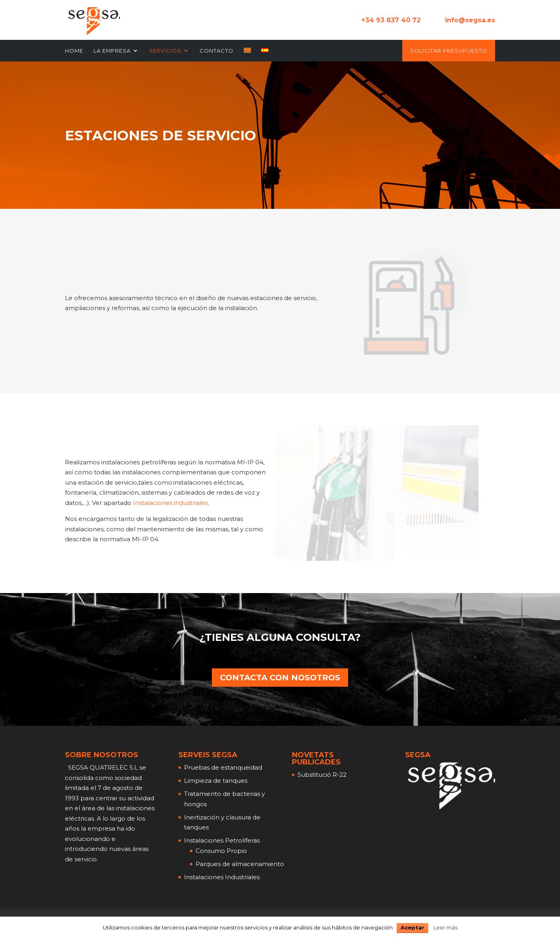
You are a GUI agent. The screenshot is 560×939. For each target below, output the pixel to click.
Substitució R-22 (322, 775)
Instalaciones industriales (170, 503)
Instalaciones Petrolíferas (222, 840)
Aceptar (412, 927)
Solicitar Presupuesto (449, 51)
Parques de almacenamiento (240, 864)
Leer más (445, 927)
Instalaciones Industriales (222, 877)
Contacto (216, 51)
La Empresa (112, 51)
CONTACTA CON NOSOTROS (280, 678)
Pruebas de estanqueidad (223, 767)
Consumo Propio (221, 851)
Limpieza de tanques (216, 781)
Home (74, 51)
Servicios (165, 51)
